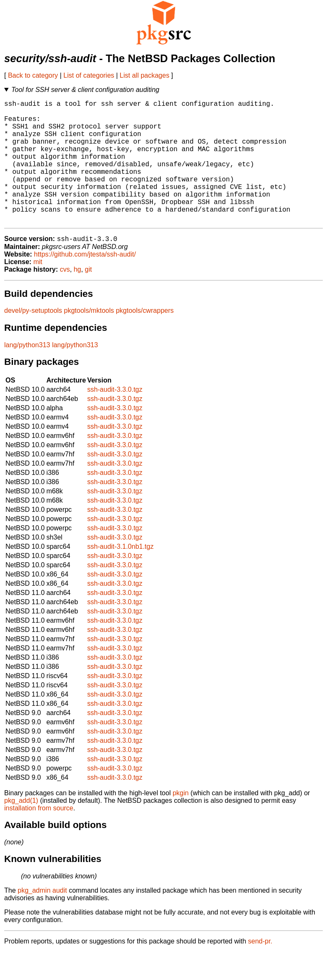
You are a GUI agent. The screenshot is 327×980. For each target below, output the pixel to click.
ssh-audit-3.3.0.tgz (115, 418)
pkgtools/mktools (89, 339)
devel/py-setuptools (33, 339)
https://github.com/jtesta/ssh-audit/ (85, 282)
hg (77, 297)
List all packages (144, 75)
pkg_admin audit (42, 918)
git (88, 297)
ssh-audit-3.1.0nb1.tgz (120, 575)
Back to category (33, 75)
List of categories (89, 75)
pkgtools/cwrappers (145, 339)
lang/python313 (27, 373)
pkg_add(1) (21, 829)
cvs (65, 297)
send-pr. (260, 969)
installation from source (39, 836)
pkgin (181, 821)
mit (38, 290)
